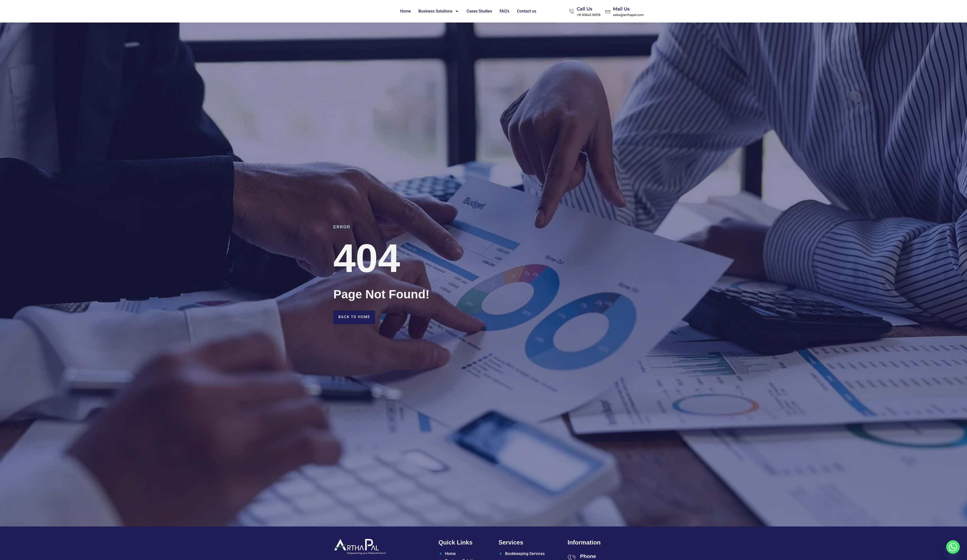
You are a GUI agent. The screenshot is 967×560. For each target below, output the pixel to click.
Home (406, 11)
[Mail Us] (608, 11)
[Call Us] (572, 11)
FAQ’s (504, 11)
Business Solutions (439, 11)
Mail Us (621, 9)
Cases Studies (479, 11)
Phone (588, 556)
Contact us (527, 11)
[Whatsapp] (953, 547)
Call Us (584, 9)
